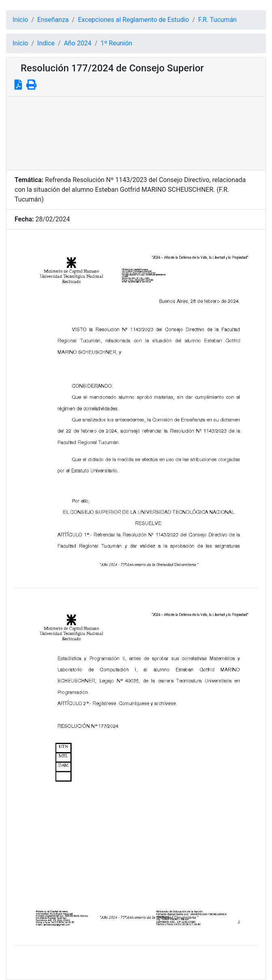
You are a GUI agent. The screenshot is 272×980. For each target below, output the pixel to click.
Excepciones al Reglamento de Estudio (133, 20)
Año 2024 (78, 43)
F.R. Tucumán (218, 20)
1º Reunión (117, 43)
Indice (46, 43)
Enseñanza (53, 20)
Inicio (20, 20)
